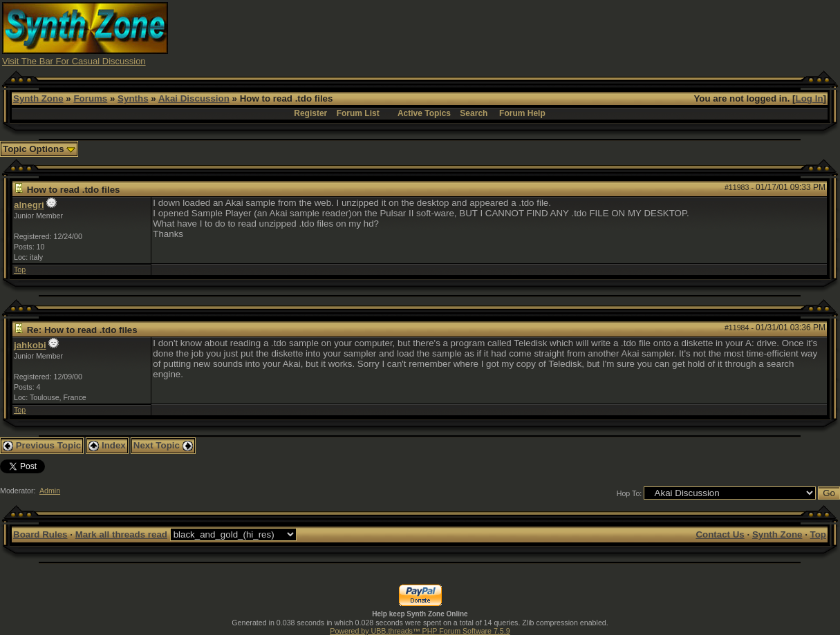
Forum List (358, 113)
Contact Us (720, 534)
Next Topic (163, 445)
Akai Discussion (194, 98)
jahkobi (30, 345)
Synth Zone (38, 98)
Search (474, 113)
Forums (90, 98)
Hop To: (629, 493)
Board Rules (40, 534)
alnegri (29, 205)
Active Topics (424, 113)
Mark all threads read (121, 534)
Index (107, 445)
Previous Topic (42, 445)
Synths (133, 98)
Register (310, 113)
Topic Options (39, 149)
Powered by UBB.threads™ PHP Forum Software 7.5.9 (420, 631)
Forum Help (522, 113)
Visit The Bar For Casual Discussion (74, 61)
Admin (50, 491)
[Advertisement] (586, 33)
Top (20, 269)
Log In (810, 98)
